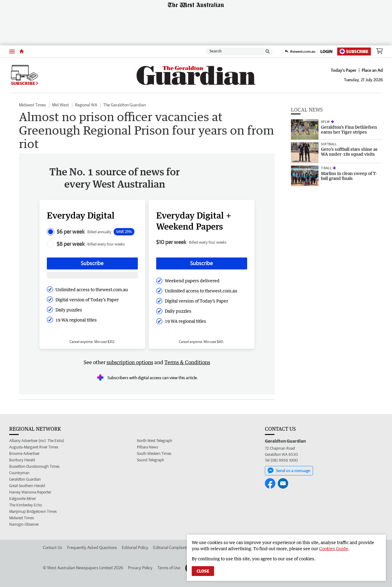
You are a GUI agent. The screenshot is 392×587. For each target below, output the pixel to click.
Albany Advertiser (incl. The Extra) (37, 441)
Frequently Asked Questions (92, 547)
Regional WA (86, 105)
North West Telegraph (155, 441)
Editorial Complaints (171, 547)
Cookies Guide (334, 549)
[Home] (22, 51)
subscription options (130, 362)
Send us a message (289, 471)
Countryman (19, 473)
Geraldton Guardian (25, 479)
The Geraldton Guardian (124, 105)
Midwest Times (32, 105)
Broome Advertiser (24, 454)
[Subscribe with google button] (92, 275)
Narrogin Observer (24, 524)
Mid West (60, 105)
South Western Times (154, 454)
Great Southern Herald (27, 486)
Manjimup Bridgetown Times (33, 511)
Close (203, 571)
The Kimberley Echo (26, 505)
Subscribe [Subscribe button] (92, 263)
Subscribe (354, 51)
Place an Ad (372, 70)
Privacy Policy (140, 568)
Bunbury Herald (22, 460)
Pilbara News (147, 447)
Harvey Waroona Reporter (30, 492)
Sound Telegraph (151, 460)
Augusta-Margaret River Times (34, 447)
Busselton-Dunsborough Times (34, 466)
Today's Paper (344, 70)
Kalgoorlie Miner (23, 499)
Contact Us (53, 547)
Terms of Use (169, 568)
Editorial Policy (135, 547)
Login (326, 51)
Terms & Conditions (187, 362)
